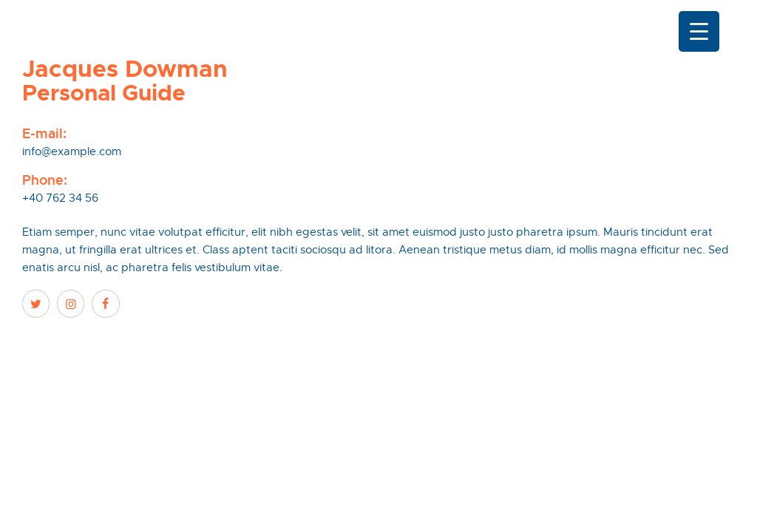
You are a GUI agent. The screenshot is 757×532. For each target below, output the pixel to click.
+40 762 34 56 (60, 198)
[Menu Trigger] (699, 31)
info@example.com (72, 151)
